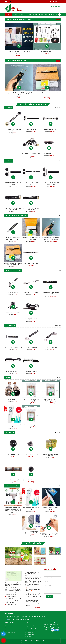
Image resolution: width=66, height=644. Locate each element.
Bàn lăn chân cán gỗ (13, 480)
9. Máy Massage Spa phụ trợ (12, 486)
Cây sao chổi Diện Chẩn (31, 263)
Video (46, 15)
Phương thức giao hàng (30, 628)
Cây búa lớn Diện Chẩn (13, 293)
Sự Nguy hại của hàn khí (12, 594)
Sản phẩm (21, 15)
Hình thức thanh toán (30, 630)
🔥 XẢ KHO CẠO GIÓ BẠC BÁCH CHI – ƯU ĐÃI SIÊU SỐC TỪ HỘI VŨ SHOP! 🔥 (33, 589)
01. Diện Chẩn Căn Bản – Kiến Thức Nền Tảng (47, 52)
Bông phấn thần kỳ (49, 153)
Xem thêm (19, 607)
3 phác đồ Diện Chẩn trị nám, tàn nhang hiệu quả (14, 602)
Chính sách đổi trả (29, 632)
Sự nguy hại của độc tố (12, 597)
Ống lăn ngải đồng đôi (19, 93)
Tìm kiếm (60, 15)
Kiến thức (41, 15)
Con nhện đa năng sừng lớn (13, 312)
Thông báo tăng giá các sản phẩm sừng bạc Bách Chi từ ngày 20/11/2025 (32, 574)
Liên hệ (57, 15)
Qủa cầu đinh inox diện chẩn (31, 454)
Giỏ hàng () (55, 1)
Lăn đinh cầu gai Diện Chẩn (51, 129)
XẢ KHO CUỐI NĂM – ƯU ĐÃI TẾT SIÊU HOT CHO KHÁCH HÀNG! (34, 597)
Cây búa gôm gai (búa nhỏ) (31, 293)
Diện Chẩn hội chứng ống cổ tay (14, 599)
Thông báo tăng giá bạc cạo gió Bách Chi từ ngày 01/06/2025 (33, 594)
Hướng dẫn (51, 15)
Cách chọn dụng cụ (10, 632)
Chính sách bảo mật (29, 634)
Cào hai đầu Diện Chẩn (51, 347)
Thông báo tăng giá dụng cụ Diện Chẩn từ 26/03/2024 (32, 601)
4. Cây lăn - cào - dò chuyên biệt (13, 271)
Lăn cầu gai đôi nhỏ (31, 129)
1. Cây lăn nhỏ (9, 108)
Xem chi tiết (58, 108)
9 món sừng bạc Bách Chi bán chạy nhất (19, 52)
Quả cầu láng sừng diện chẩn (31, 480)
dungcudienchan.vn (40, 641)
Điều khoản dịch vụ (29, 636)
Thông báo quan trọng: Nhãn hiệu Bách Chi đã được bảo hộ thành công (13, 584)
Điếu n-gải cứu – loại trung (31, 425)
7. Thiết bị (7, 378)
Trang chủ (9, 15)
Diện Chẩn (35, 15)
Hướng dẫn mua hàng (30, 626)
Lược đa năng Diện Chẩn (31, 371)
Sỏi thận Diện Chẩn (11, 605)
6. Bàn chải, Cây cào (10, 326)
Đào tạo (28, 15)
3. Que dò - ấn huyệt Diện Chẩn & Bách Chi (16, 216)
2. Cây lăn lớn (8, 161)
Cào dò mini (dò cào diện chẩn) (13, 347)
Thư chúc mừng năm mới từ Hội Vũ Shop (33, 605)
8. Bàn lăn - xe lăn (9, 432)
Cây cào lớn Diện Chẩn (31, 347)
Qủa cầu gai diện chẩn (13, 454)
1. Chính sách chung (49, 628)
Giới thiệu (15, 15)
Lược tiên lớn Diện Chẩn (13, 371)
